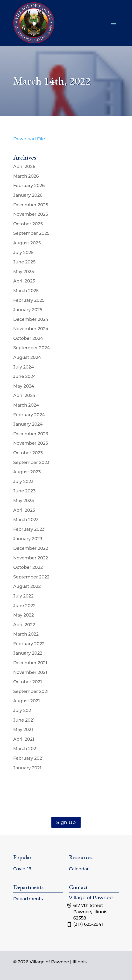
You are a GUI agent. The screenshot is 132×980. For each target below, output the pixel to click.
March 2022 (26, 634)
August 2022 (27, 586)
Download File (29, 139)
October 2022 (28, 567)
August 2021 (27, 701)
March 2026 (26, 176)
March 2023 (26, 520)
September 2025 (31, 233)
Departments (28, 899)
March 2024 (26, 405)
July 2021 (23, 711)
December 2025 (31, 205)
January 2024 (28, 424)
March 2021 (26, 749)
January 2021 (27, 768)
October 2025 (28, 224)
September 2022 (31, 577)
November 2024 (31, 329)
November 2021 (30, 672)
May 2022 (24, 615)
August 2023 (27, 472)
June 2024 (25, 376)
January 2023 (28, 539)
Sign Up (66, 822)
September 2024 (32, 348)
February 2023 (29, 529)
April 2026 (24, 167)
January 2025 (28, 310)
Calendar (79, 869)
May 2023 (24, 501)
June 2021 (24, 720)
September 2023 (31, 463)
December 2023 (31, 434)
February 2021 (28, 758)
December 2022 (31, 548)
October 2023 (28, 453)
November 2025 (31, 214)
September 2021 (31, 691)
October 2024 (28, 338)
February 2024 (29, 415)
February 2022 (29, 644)
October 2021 (28, 682)
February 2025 (29, 300)
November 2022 (31, 558)
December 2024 (31, 319)
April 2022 (24, 625)
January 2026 (28, 195)
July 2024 (24, 367)
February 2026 (29, 186)
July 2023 (23, 482)
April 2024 (24, 396)
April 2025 (24, 281)
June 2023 (24, 491)
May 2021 (23, 730)
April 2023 (24, 510)
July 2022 (23, 596)
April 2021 (24, 739)
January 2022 (28, 653)
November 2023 (31, 443)
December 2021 (30, 663)
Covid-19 (22, 869)
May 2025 (24, 272)
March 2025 (26, 291)
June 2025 (24, 262)
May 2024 (24, 386)
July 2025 (23, 253)
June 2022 (24, 606)
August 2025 (27, 243)
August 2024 (27, 357)
